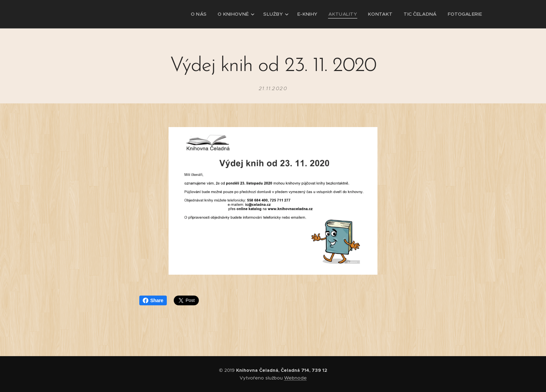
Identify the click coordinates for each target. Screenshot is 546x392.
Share (153, 300)
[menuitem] (210, 14)
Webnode (295, 378)
